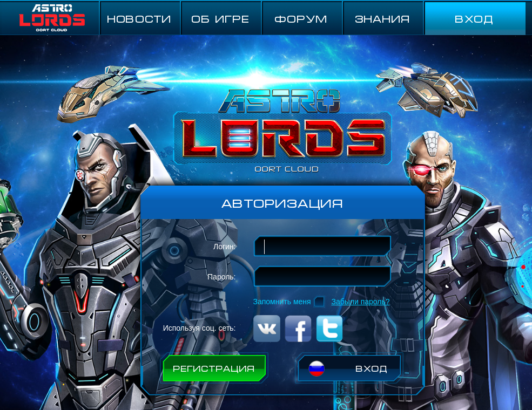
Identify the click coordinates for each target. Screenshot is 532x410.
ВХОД (474, 18)
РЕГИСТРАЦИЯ (214, 368)
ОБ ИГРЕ (220, 18)
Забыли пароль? (361, 302)
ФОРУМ (301, 18)
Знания (382, 18)
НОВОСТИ (139, 18)
